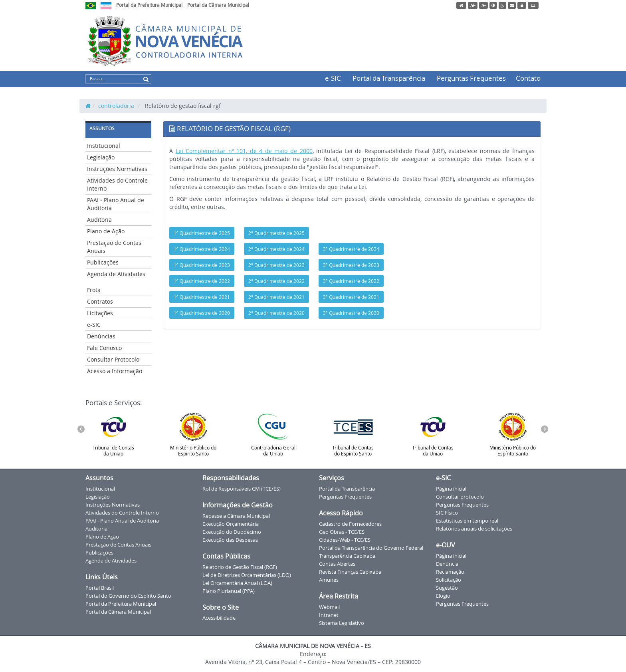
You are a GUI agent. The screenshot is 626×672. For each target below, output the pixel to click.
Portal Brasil (100, 588)
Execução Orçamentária (231, 524)
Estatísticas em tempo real (467, 521)
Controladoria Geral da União (273, 434)
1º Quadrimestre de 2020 (202, 313)
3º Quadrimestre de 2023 (351, 265)
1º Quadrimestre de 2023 (202, 265)
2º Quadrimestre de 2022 (276, 281)
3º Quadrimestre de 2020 (351, 313)
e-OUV (446, 545)
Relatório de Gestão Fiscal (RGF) (240, 567)
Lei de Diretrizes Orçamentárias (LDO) (247, 575)
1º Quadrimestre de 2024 (202, 249)
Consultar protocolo (460, 497)
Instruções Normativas (117, 169)
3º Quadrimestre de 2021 (351, 297)
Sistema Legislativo (342, 623)
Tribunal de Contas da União (113, 434)
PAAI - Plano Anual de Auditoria (116, 204)
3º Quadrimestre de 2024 (351, 249)
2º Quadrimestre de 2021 (276, 297)
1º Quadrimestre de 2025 (202, 233)
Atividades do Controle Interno (117, 184)
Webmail (329, 607)
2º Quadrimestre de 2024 (276, 249)
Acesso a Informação (115, 371)
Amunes (329, 580)
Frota (94, 290)
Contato (528, 78)
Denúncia (447, 564)
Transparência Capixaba (347, 556)
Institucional (104, 146)
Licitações (100, 313)
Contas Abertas (337, 564)
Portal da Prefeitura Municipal (149, 5)
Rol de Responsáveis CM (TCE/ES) (242, 489)
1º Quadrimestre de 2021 (202, 297)
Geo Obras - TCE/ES (342, 532)
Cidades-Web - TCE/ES (345, 540)
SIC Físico (447, 513)
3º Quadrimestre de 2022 (351, 281)
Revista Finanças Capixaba (350, 572)
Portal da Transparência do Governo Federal (371, 548)
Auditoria (99, 220)
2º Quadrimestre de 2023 (276, 265)
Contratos (100, 301)
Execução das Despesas (230, 540)
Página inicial (451, 489)
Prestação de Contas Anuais (114, 247)
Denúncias (101, 336)
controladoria (116, 106)
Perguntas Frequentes (471, 78)
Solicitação (449, 580)
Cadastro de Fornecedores (350, 524)
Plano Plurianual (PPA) (229, 591)
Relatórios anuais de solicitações (474, 529)
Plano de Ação (106, 231)
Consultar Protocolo (113, 359)
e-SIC (333, 78)
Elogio (443, 596)
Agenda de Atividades (116, 274)
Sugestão (447, 588)
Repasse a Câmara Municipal (236, 516)
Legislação (101, 157)
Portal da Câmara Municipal (218, 5)
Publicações (103, 262)
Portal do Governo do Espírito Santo (128, 596)
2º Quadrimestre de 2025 (276, 233)
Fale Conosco (104, 348)
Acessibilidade (219, 618)
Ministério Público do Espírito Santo (193, 434)
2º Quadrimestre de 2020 (276, 313)
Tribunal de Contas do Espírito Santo (353, 434)
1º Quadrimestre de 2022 (202, 281)
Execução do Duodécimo (232, 532)
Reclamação (450, 572)
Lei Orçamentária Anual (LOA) (237, 583)
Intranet (329, 615)
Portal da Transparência (389, 78)
